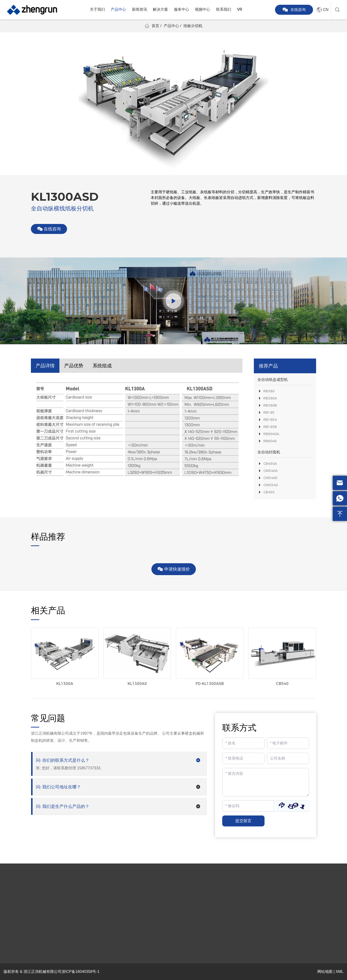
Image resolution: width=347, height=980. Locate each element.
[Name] (243, 743)
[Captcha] (248, 806)
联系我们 (224, 9)
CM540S (270, 478)
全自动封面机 (269, 452)
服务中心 (182, 9)
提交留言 (243, 821)
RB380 (269, 391)
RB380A (270, 398)
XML (340, 972)
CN (322, 10)
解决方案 (160, 9)
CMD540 (271, 485)
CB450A (270, 464)
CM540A (270, 471)
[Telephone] (243, 758)
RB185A (270, 420)
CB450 (269, 492)
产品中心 (118, 9)
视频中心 (202, 9)
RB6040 (270, 441)
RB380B (270, 405)
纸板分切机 (193, 26)
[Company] (288, 758)
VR (240, 9)
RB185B (270, 427)
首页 (155, 26)
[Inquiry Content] (266, 782)
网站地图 (325, 972)
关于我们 (97, 9)
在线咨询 (294, 10)
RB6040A (271, 434)
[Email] (288, 743)
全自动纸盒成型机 (273, 380)
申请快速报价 (174, 569)
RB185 (269, 412)
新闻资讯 (140, 9)
